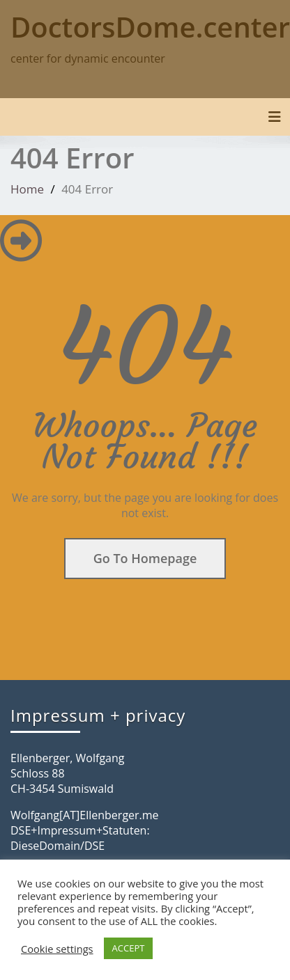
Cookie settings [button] (57, 949)
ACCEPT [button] (129, 948)
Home (27, 189)
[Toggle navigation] (275, 117)
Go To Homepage (145, 558)
